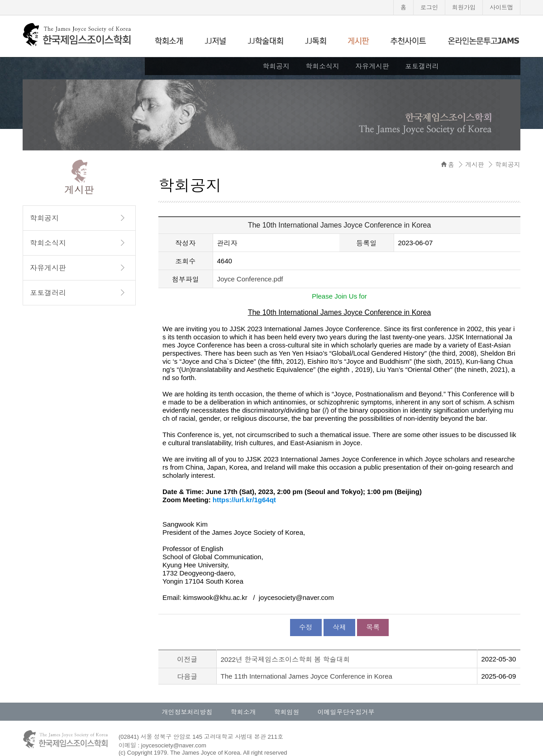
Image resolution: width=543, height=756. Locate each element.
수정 (306, 627)
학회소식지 (322, 66)
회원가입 (464, 7)
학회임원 (287, 712)
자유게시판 (372, 66)
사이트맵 (501, 7)
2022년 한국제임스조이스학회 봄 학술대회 (286, 659)
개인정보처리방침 (187, 712)
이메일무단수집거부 (346, 712)
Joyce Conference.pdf (250, 279)
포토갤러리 (422, 66)
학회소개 (243, 712)
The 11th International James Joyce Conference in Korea (307, 676)
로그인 (429, 7)
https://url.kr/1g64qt (244, 500)
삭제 (339, 627)
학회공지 (276, 66)
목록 (373, 627)
